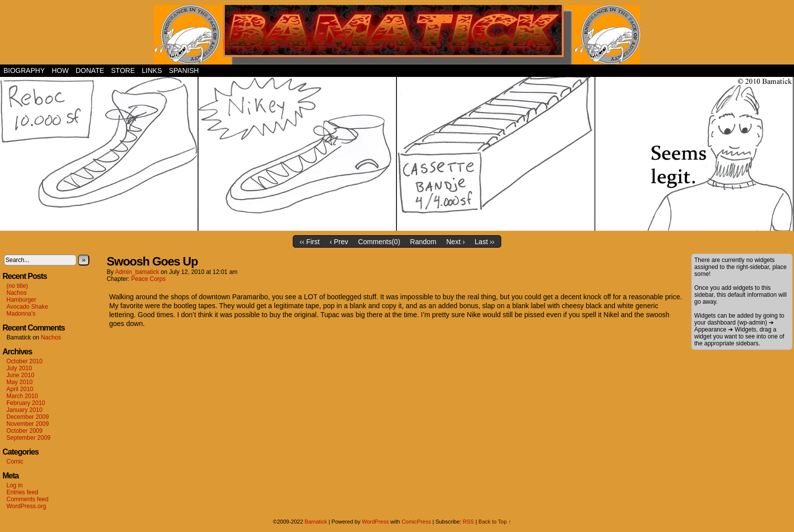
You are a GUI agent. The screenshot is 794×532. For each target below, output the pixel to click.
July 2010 (19, 368)
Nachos (17, 293)
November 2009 (28, 424)
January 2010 (25, 410)
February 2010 (26, 403)
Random (423, 242)
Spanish (184, 70)
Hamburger (21, 300)
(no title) (17, 286)
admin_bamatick (137, 272)
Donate (90, 70)
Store (123, 70)
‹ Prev (339, 242)
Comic (15, 462)
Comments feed (28, 499)
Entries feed (22, 492)
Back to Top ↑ (495, 522)
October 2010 (25, 361)
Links (152, 70)
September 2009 (29, 438)
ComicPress (416, 522)
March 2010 (22, 396)
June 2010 (20, 375)
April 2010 (20, 389)
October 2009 (25, 431)
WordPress (375, 522)
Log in (15, 485)
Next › (455, 242)
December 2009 (28, 417)
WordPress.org (26, 506)
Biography (24, 70)
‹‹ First (310, 242)
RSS (468, 522)
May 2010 (20, 382)
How (60, 70)
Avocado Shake (27, 307)
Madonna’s (21, 314)
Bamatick (316, 522)
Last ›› (485, 242)
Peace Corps (148, 279)
